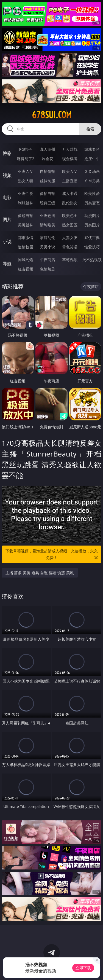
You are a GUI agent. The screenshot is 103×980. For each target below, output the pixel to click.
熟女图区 (70, 225)
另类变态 (92, 203)
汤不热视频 (92, 260)
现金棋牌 (70, 159)
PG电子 (25, 149)
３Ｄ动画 (92, 171)
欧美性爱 (92, 193)
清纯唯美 (48, 225)
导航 (7, 264)
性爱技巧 (92, 247)
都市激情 (26, 237)
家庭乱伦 (48, 237)
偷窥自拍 (26, 215)
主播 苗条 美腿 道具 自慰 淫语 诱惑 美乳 (40, 573)
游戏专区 (92, 149)
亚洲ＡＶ (26, 171)
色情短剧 (48, 269)
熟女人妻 (26, 181)
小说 (7, 241)
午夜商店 (48, 260)
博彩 (7, 153)
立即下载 (83, 968)
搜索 (90, 129)
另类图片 (92, 225)
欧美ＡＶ (70, 171)
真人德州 (48, 149)
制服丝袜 (26, 203)
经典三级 (48, 203)
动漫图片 (92, 215)
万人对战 (70, 149)
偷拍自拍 (48, 193)
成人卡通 (70, 193)
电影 (7, 197)
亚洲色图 (48, 215)
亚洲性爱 (26, 193)
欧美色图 (70, 215)
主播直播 (70, 181)
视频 (7, 175)
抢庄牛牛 (92, 159)
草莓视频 (70, 260)
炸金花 (48, 159)
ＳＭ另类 (92, 181)
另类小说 (48, 247)
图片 (7, 219)
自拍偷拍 (48, 171)
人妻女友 (70, 237)
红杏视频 (26, 269)
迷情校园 (26, 247)
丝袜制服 (48, 181)
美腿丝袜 (26, 225)
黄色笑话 (70, 247)
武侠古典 (92, 237)
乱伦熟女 (70, 203)
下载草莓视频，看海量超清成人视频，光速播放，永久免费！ (52, 555)
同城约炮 (26, 260)
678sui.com (52, 115)
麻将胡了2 (26, 159)
